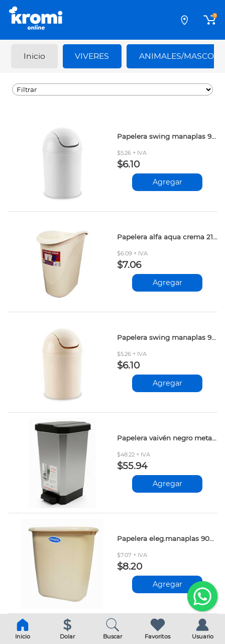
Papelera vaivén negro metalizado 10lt (167, 438)
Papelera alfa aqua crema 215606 (167, 237)
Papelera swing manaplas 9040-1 (167, 337)
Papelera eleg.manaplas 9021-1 (167, 538)
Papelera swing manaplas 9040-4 (167, 136)
